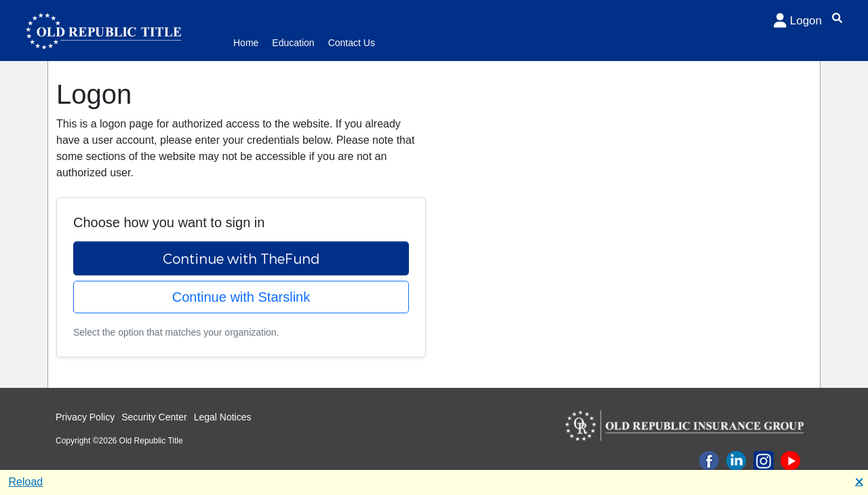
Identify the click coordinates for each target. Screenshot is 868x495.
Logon (798, 21)
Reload (26, 482)
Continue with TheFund (241, 258)
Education (293, 43)
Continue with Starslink (241, 297)
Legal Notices (223, 417)
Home (246, 43)
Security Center (154, 417)
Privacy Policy (85, 417)
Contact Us (352, 43)
